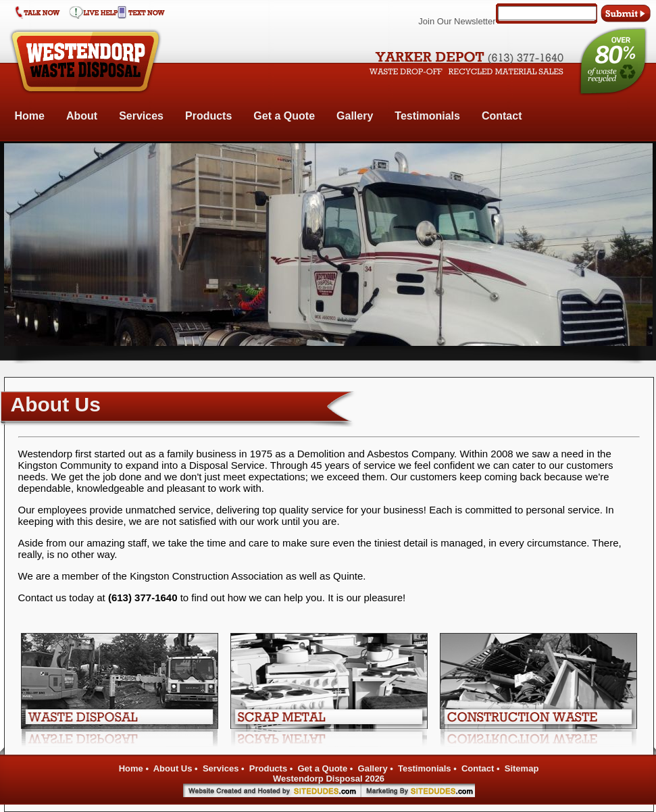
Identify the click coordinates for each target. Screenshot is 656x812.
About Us (173, 768)
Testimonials (427, 116)
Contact (502, 116)
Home (30, 116)
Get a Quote (284, 116)
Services (141, 116)
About (82, 116)
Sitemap (522, 768)
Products (208, 116)
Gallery (355, 116)
